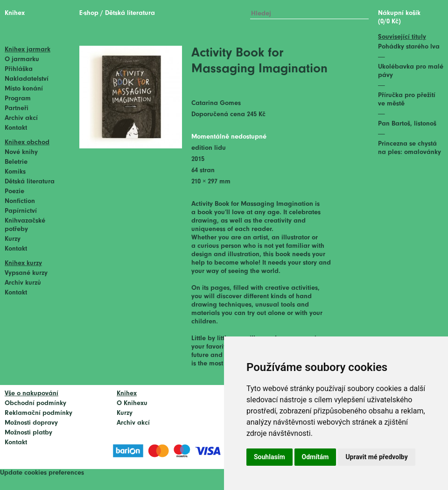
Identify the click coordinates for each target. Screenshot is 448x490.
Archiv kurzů (23, 283)
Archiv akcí (21, 118)
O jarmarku (22, 59)
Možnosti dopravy (31, 423)
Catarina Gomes (216, 103)
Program (18, 99)
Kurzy (13, 239)
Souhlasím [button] (269, 457)
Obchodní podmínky (35, 403)
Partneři (17, 108)
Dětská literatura (30, 182)
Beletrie (16, 162)
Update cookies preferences (42, 473)
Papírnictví (21, 211)
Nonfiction (20, 201)
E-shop (89, 13)
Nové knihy (21, 152)
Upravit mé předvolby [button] (376, 457)
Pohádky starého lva (409, 47)
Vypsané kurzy (26, 273)
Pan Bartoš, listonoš (407, 124)
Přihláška (19, 69)
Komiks (15, 172)
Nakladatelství (27, 79)
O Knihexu (132, 403)
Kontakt (16, 128)
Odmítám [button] (315, 457)
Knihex (15, 13)
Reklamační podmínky (38, 413)
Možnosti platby (28, 433)
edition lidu (209, 148)
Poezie (14, 192)
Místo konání (24, 89)
